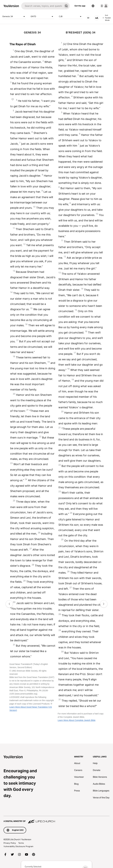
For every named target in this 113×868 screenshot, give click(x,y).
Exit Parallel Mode (107, 18)
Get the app (80, 6)
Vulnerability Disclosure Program (18, 846)
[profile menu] (104, 6)
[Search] (42, 6)
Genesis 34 (14, 16)
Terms (21, 843)
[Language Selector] (93, 6)
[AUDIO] (88, 18)
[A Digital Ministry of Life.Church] (56, 820)
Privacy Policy (10, 843)
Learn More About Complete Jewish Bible (77, 720)
